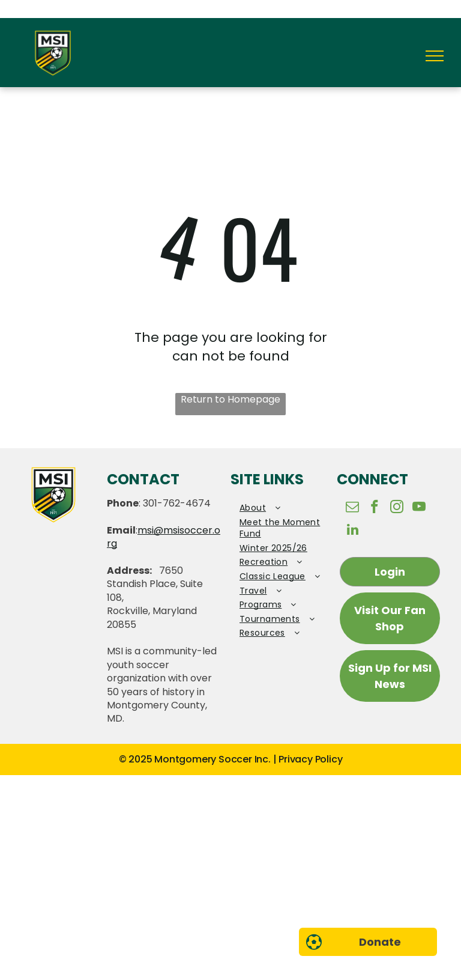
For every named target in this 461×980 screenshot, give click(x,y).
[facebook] (375, 508)
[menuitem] (284, 508)
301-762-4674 (177, 503)
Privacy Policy (310, 759)
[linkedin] (353, 531)
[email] (353, 508)
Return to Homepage (230, 400)
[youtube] (419, 508)
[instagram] (397, 508)
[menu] (435, 56)
